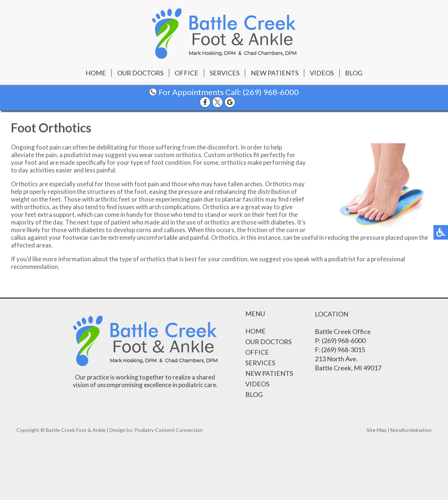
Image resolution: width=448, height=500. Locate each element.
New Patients (275, 73)
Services (225, 73)
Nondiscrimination (411, 430)
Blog (354, 73)
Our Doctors (140, 73)
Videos (322, 73)
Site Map (376, 430)
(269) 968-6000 (271, 92)
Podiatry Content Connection (169, 430)
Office (187, 73)
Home (96, 73)
